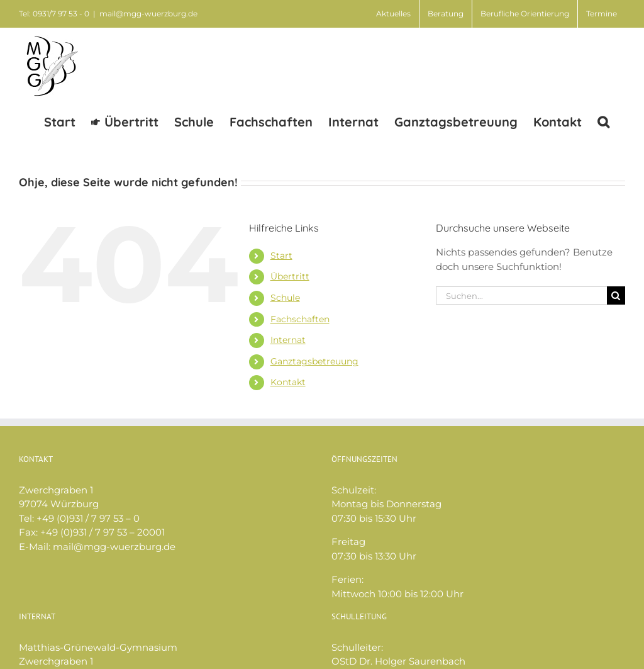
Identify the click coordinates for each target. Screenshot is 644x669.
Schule (285, 298)
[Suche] (616, 295)
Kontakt (288, 382)
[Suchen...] (521, 295)
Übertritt (290, 276)
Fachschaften (300, 319)
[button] (603, 121)
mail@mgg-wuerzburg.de (148, 14)
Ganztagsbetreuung (314, 361)
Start (281, 256)
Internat (288, 340)
